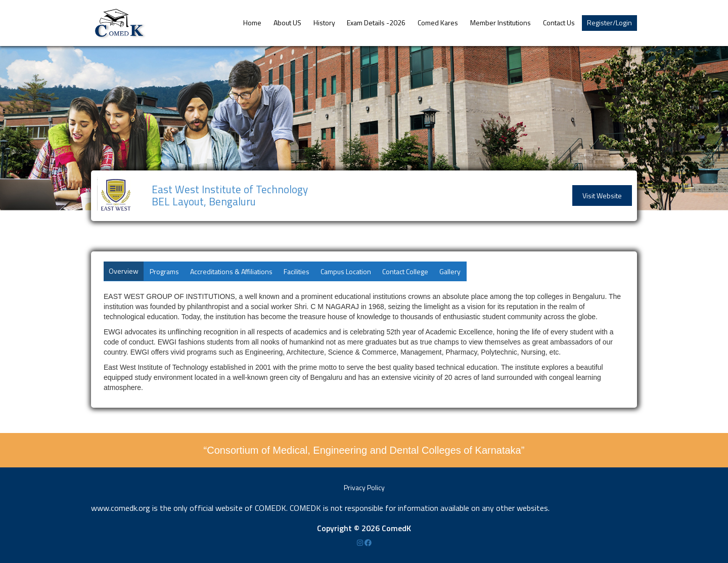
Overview (124, 271)
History (324, 23)
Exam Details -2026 (376, 23)
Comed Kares (438, 23)
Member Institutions (500, 23)
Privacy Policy (364, 487)
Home (252, 23)
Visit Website (602, 196)
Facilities (297, 271)
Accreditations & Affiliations (231, 271)
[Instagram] (361, 543)
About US (287, 23)
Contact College (405, 271)
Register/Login (609, 23)
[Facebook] (368, 543)
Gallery (450, 271)
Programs (164, 271)
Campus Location (346, 271)
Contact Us (559, 23)
